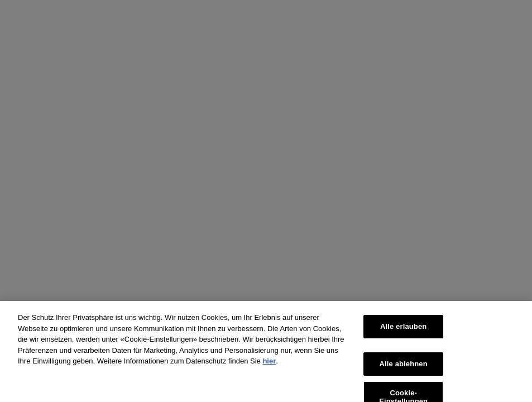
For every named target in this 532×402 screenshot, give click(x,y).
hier (269, 366)
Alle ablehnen (404, 368)
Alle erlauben (403, 331)
